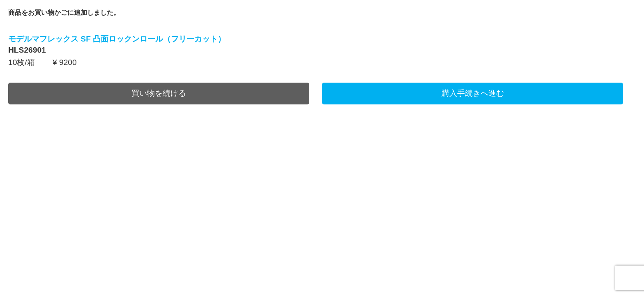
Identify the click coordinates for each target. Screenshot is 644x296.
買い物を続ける (159, 93)
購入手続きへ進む (473, 93)
